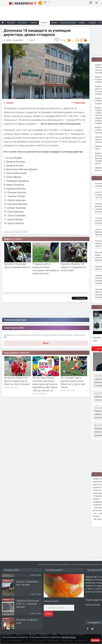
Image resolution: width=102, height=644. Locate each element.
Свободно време (68, 22)
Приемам (95, 640)
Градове (92, 22)
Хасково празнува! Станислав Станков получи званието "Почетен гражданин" (15, 269)
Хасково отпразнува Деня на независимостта (46, 265)
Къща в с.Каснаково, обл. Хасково (27, 597)
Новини (44, 22)
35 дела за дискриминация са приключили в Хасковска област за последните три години (18, 384)
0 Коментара (80, 103)
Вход (46, 343)
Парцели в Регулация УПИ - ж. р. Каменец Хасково (27, 618)
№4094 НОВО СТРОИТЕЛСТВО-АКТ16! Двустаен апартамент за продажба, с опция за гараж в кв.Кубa (29, 583)
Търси (48, 614)
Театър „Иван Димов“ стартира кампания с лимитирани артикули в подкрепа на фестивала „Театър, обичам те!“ (73, 384)
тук (5, 337)
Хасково (10, 103)
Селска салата (51, 601)
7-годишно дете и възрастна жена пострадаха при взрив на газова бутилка (74, 269)
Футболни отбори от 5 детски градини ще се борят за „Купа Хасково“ (45, 381)
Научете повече (68, 637)
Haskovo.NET (21, 232)
